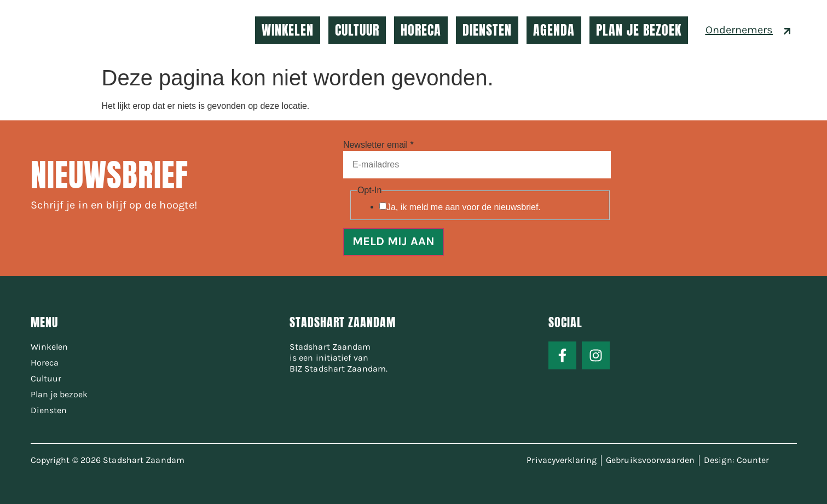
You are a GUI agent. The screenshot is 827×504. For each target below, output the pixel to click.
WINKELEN (288, 30)
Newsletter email (378, 145)
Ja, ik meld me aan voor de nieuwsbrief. (464, 207)
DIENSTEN (487, 30)
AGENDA (554, 30)
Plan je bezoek (59, 394)
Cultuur (46, 378)
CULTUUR (357, 30)
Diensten (49, 410)
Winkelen (49, 347)
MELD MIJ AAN (394, 242)
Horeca (45, 363)
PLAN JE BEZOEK (639, 30)
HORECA (421, 30)
